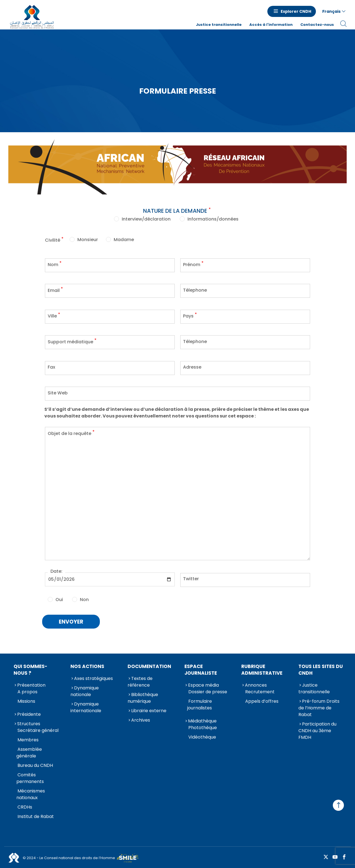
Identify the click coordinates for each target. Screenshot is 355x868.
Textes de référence (140, 681)
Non (84, 599)
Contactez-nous (317, 25)
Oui (59, 599)
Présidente (29, 713)
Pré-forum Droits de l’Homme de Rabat (319, 707)
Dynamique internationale (86, 706)
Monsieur (88, 239)
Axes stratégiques (93, 677)
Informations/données (213, 218)
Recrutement (260, 691)
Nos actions (87, 665)
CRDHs (25, 806)
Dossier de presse (208, 691)
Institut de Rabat (36, 815)
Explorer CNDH (296, 11)
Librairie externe (149, 710)
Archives (141, 719)
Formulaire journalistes (200, 703)
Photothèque (203, 726)
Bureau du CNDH (35, 764)
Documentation (149, 665)
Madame (124, 239)
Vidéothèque (202, 736)
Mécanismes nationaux (31, 793)
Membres (28, 739)
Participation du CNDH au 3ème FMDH (317, 730)
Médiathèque (202, 720)
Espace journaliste (201, 669)
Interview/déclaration (146, 218)
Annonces (256, 684)
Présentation (31, 684)
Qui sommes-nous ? (31, 669)
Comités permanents (30, 777)
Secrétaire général (38, 729)
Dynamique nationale (85, 690)
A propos (27, 691)
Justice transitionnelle (219, 25)
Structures (29, 723)
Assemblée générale (29, 751)
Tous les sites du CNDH (321, 669)
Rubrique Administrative (262, 669)
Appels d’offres (262, 700)
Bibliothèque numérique (143, 697)
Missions (26, 700)
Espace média (203, 684)
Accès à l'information (271, 25)
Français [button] (331, 11)
